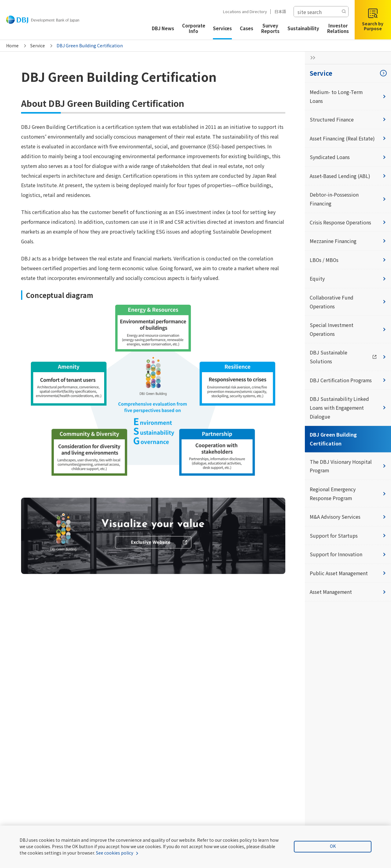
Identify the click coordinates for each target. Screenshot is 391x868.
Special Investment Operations (348, 330)
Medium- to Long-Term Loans (348, 96)
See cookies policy (107, 853)
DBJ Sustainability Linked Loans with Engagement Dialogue (348, 409)
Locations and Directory (242, 11)
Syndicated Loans (348, 157)
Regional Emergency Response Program (348, 495)
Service (38, 45)
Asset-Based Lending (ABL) (348, 176)
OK (335, 846)
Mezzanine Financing (348, 242)
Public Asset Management (348, 575)
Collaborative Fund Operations (348, 303)
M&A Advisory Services (348, 518)
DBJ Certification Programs (348, 381)
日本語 (277, 11)
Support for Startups (348, 537)
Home (12, 45)
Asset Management (348, 594)
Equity (348, 279)
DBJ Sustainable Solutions (350, 358)
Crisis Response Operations (348, 223)
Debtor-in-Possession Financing (348, 200)
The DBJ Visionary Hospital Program (348, 467)
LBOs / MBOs (348, 260)
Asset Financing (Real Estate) (348, 138)
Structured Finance (348, 120)
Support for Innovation (348, 556)
